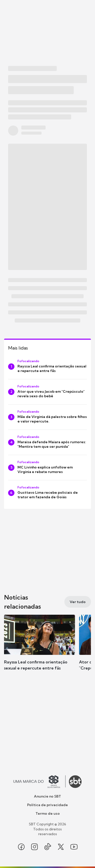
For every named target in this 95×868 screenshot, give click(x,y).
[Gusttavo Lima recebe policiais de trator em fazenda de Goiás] (48, 493)
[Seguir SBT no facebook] (21, 847)
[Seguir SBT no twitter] (61, 847)
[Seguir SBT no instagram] (34, 847)
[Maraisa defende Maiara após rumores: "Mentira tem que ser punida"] (48, 442)
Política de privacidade (48, 805)
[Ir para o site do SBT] (75, 782)
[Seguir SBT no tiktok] (48, 847)
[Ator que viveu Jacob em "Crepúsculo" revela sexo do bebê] (48, 392)
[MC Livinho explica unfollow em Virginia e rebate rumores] (48, 468)
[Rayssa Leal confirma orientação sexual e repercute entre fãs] (48, 367)
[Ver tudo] (78, 602)
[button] (40, 648)
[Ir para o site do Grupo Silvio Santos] (40, 782)
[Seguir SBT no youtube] (74, 847)
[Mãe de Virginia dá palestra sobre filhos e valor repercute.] (48, 417)
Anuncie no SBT (48, 796)
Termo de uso (48, 813)
